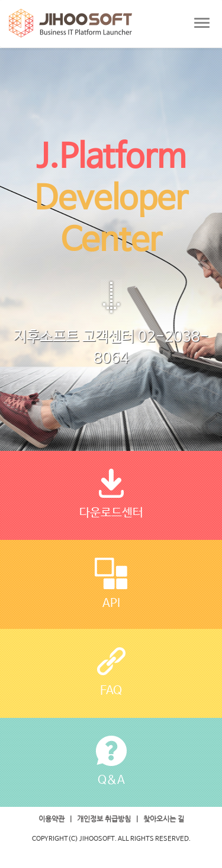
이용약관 (52, 819)
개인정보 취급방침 (104, 819)
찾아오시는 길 (164, 819)
